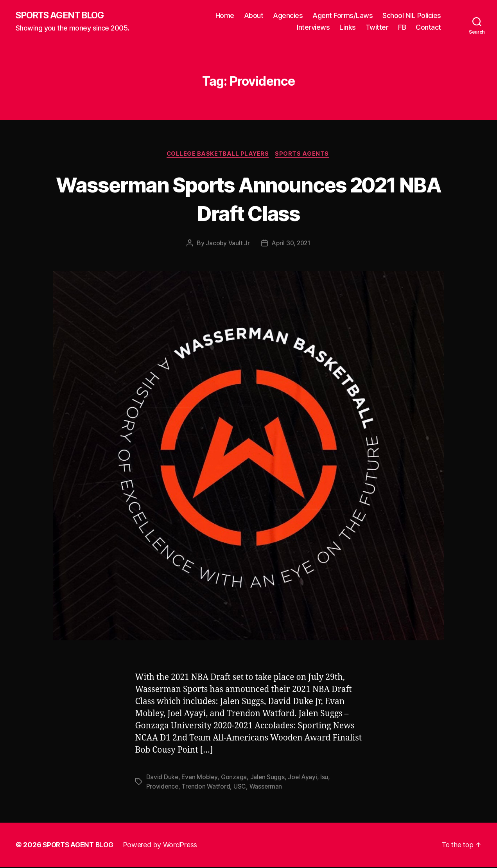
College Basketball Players (218, 155)
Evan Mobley (200, 778)
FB (402, 28)
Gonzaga (235, 778)
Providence (163, 788)
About (254, 16)
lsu (327, 778)
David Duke (162, 778)
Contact (428, 28)
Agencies (288, 16)
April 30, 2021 (291, 244)
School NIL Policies (412, 16)
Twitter (377, 28)
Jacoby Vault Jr (227, 244)
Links (348, 28)
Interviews (313, 28)
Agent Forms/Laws (343, 16)
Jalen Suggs (268, 778)
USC (241, 788)
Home (225, 16)
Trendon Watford (207, 788)
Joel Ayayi (304, 778)
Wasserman (267, 788)
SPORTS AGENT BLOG (63, 16)
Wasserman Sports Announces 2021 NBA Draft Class (248, 199)
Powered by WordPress (164, 846)
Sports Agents (304, 155)
